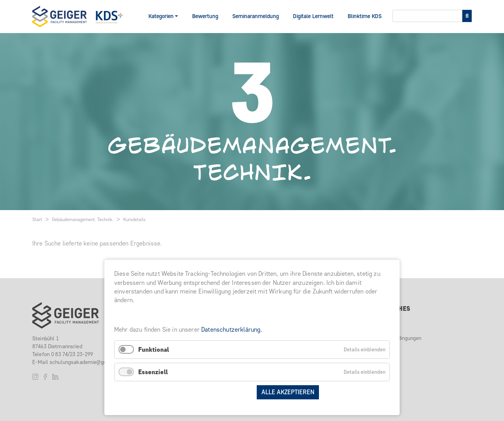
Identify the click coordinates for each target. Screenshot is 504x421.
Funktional (154, 350)
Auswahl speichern (220, 392)
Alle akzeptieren (288, 392)
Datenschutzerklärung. (232, 330)
